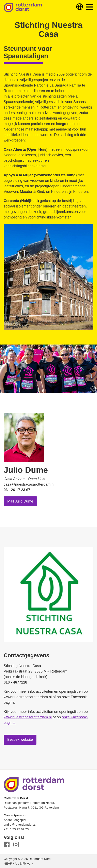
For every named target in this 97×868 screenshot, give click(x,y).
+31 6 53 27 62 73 (16, 829)
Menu (90, 7)
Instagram (16, 844)
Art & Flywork (24, 863)
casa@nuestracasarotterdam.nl (29, 484)
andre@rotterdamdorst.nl (21, 825)
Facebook (7, 844)
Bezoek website (20, 740)
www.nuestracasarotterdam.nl (28, 717)
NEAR (8, 863)
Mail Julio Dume (20, 501)
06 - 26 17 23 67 (17, 490)
